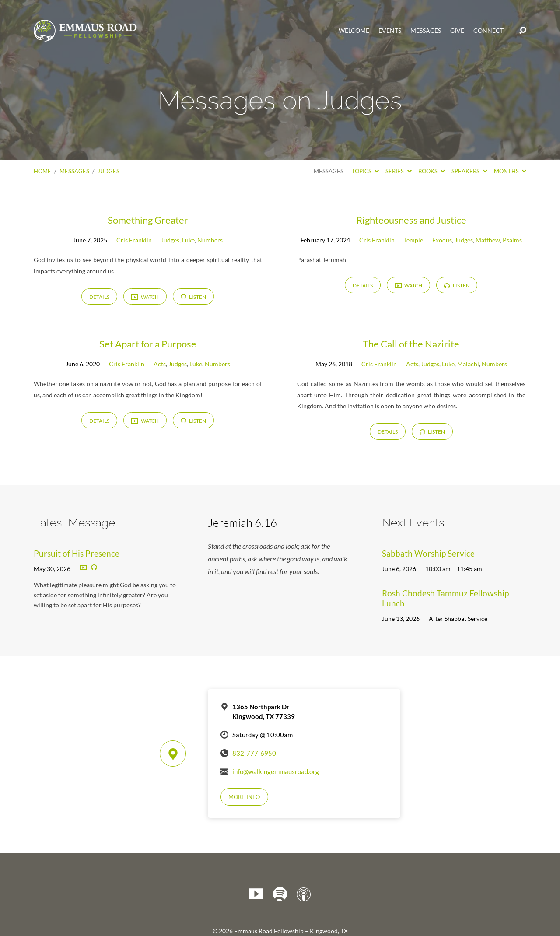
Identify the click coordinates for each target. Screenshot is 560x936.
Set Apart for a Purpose (148, 344)
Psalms (512, 240)
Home (42, 171)
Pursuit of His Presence (77, 553)
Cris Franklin (134, 240)
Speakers (469, 171)
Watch (145, 297)
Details (99, 297)
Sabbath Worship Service (428, 553)
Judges (108, 171)
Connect (488, 31)
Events (390, 31)
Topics (365, 171)
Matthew (488, 240)
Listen (193, 297)
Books (432, 171)
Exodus (442, 240)
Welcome (354, 31)
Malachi (468, 364)
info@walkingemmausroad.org (276, 771)
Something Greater (148, 220)
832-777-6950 (254, 753)
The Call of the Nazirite (411, 344)
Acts (160, 364)
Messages (426, 31)
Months (510, 171)
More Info (244, 797)
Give (457, 31)
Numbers (210, 240)
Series (398, 171)
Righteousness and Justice (411, 220)
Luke (188, 240)
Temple (413, 240)
